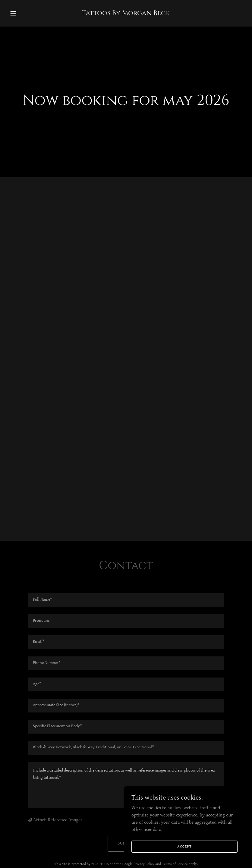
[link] (126, 14)
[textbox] (126, 600)
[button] (25, 13)
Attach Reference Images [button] (58, 820)
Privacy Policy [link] (144, 864)
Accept (184, 846)
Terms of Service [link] (175, 864)
